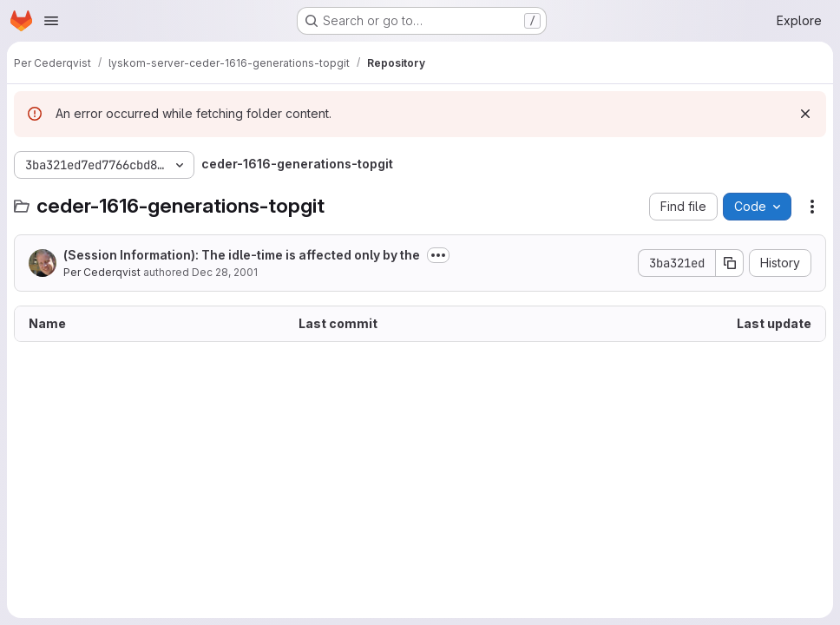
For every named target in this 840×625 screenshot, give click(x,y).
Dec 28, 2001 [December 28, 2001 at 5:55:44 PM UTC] (225, 272)
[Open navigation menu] (51, 21)
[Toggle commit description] (438, 255)
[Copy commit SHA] (730, 263)
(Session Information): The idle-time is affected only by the (242, 255)
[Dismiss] (805, 114)
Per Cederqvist (102, 272)
